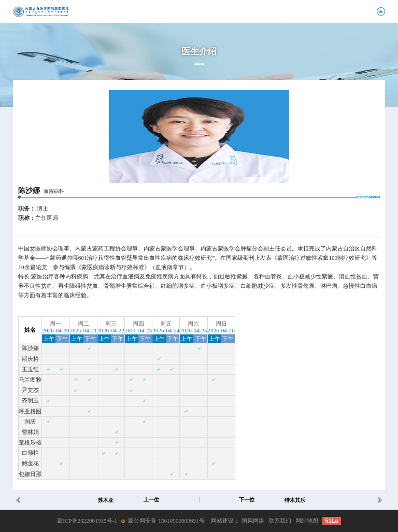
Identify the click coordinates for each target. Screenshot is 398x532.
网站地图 (307, 521)
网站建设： (225, 521)
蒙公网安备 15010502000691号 (166, 521)
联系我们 (280, 521)
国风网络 (253, 521)
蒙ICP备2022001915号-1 (87, 521)
